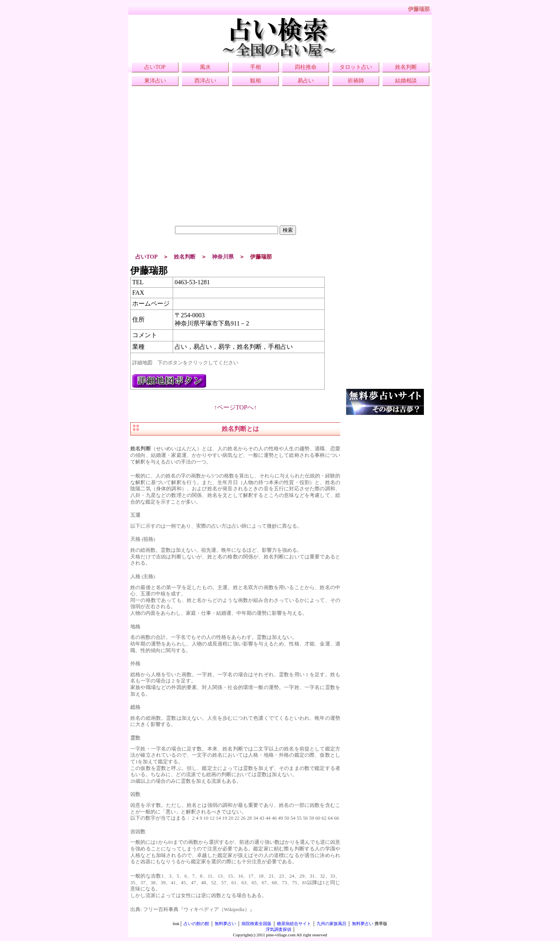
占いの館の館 (196, 924)
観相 (255, 81)
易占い (306, 81)
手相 (255, 67)
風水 (205, 67)
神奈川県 (223, 257)
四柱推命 (306, 67)
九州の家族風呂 (332, 924)
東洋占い (155, 81)
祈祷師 (356, 81)
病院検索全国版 (256, 924)
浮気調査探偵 (278, 929)
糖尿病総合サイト (294, 924)
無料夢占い (225, 924)
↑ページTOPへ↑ (235, 407)
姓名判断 (406, 67)
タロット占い (356, 67)
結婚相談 (406, 81)
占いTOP (155, 67)
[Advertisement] (235, 171)
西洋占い (205, 81)
